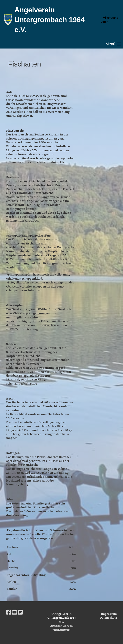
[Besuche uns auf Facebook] (9, 612)
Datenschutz (108, 618)
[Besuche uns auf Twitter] (20, 612)
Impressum (109, 614)
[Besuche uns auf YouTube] (14, 612)
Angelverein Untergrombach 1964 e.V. (50, 20)
